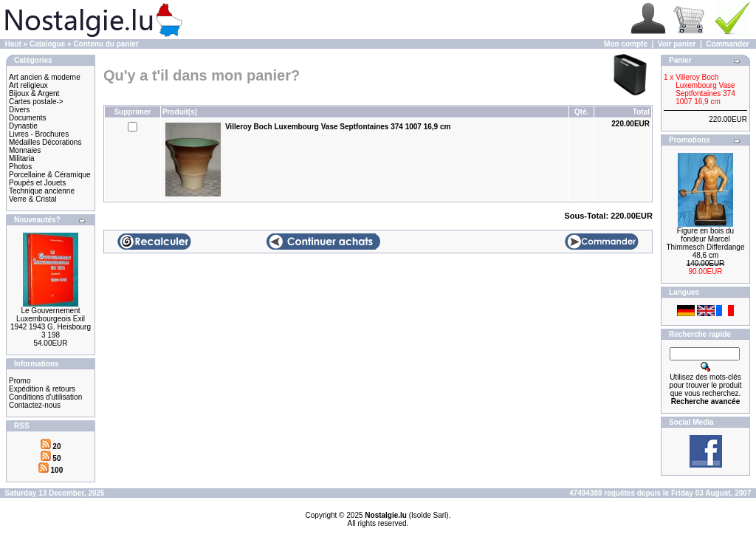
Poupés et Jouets (37, 183)
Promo (20, 381)
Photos (20, 167)
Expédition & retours (42, 389)
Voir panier (677, 44)
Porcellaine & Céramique (50, 175)
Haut (13, 44)
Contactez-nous (35, 405)
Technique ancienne (42, 191)
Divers (19, 110)
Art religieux (28, 85)
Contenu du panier (106, 44)
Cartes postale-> (36, 102)
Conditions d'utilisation (45, 397)
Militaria (21, 158)
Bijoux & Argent (34, 93)
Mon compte (626, 44)
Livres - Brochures (39, 134)
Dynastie (23, 126)
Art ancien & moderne (45, 77)
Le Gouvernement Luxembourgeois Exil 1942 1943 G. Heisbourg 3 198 (51, 323)
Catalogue (47, 44)
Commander (727, 44)
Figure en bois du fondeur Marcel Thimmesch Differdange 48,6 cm (706, 243)
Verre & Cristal (32, 199)
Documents (28, 118)
